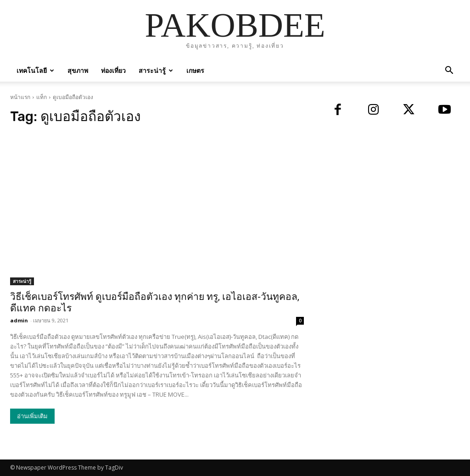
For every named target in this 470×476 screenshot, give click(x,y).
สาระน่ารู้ (156, 70)
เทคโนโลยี (35, 70)
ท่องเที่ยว (113, 70)
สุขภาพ (78, 70)
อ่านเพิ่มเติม (32, 416)
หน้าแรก (20, 97)
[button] (449, 71)
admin (19, 320)
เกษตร (195, 70)
